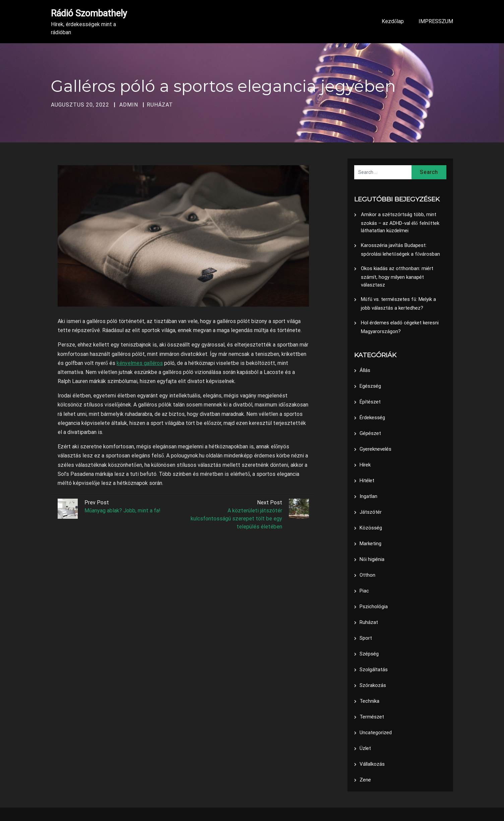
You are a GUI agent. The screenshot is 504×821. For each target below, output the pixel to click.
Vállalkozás (372, 764)
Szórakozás (373, 685)
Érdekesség (372, 418)
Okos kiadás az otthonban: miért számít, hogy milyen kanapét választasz (397, 277)
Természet (372, 717)
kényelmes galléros (140, 363)
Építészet (370, 402)
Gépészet (370, 433)
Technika (369, 701)
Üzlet (365, 748)
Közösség (371, 528)
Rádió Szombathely (89, 13)
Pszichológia (374, 607)
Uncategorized (376, 733)
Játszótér (371, 512)
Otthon (367, 575)
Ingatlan (368, 496)
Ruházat (160, 105)
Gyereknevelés (375, 449)
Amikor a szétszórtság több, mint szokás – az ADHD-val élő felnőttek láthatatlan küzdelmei (400, 223)
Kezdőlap (393, 21)
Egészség (370, 386)
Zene (365, 780)
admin (129, 105)
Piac (364, 591)
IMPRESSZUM (436, 21)
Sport (366, 638)
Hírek (365, 465)
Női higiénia (372, 559)
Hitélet (367, 481)
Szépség (369, 654)
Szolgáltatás (374, 670)
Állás (365, 370)
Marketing (370, 544)
